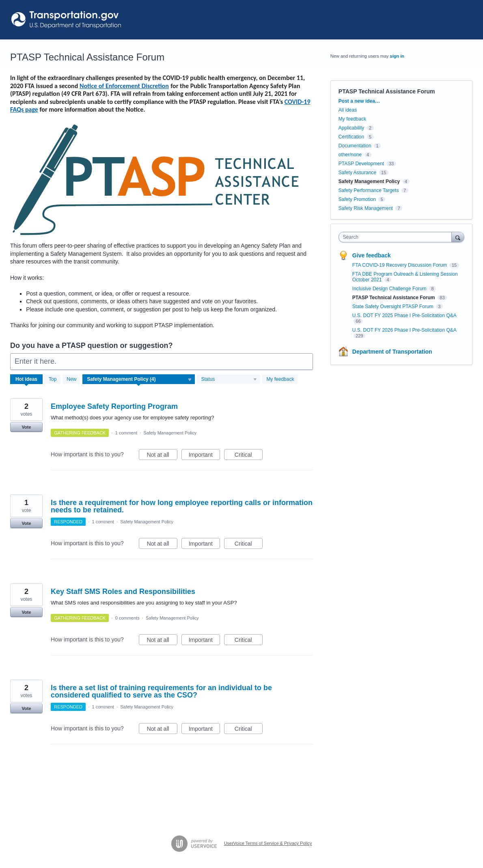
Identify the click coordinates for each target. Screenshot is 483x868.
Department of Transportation (392, 352)
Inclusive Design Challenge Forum (390, 289)
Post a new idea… (359, 101)
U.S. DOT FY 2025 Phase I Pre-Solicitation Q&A (404, 315)
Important (204, 456)
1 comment (126, 433)
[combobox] (397, 237)
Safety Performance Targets (369, 190)
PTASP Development (361, 164)
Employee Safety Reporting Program (114, 406)
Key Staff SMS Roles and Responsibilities (123, 592)
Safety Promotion (357, 199)
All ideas (348, 110)
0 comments (127, 618)
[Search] (458, 237)
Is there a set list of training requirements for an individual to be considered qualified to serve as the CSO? (161, 691)
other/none (350, 155)
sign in (397, 56)
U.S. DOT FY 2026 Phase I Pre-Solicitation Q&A (404, 330)
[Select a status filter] (229, 380)
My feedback (280, 379)
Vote (26, 427)
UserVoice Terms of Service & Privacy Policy (268, 843)
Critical (249, 456)
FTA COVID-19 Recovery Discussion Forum (400, 265)
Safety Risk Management (366, 208)
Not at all (162, 456)
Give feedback (372, 255)
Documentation (355, 146)
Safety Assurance (357, 173)
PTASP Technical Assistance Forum (394, 298)
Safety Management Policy (170, 433)
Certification (351, 137)
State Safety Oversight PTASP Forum (394, 307)
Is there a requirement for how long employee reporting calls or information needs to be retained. (182, 506)
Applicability (352, 128)
